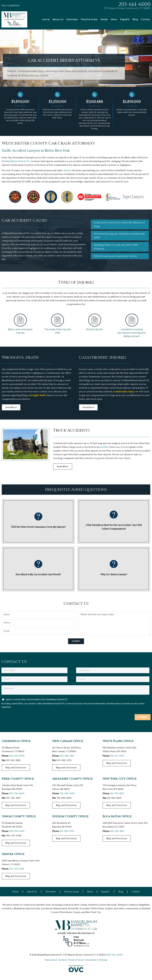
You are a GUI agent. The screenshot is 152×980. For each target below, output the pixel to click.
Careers (62, 960)
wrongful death (37, 395)
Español (125, 19)
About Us (58, 19)
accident (104, 447)
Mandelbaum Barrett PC (17, 161)
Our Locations (10, 5)
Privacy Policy (75, 960)
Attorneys (72, 19)
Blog (135, 19)
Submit (76, 641)
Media (104, 19)
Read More (11, 407)
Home (46, 19)
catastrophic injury (124, 392)
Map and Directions (16, 768)
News (114, 19)
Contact (146, 19)
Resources (50, 960)
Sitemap (103, 960)
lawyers (68, 170)
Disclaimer (91, 960)
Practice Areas (89, 19)
